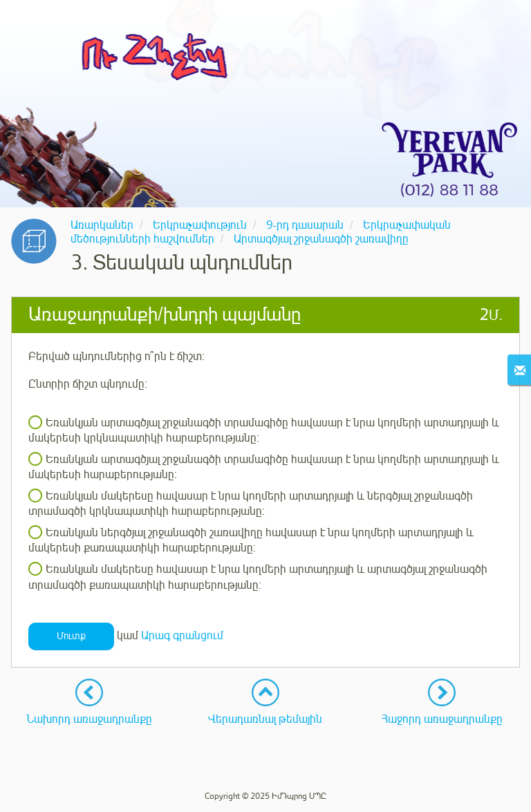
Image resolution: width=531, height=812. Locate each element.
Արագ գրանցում (182, 636)
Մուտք (71, 636)
